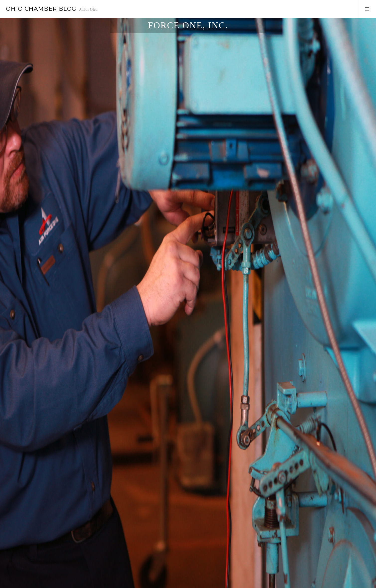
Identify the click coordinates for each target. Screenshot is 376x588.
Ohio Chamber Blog (41, 9)
